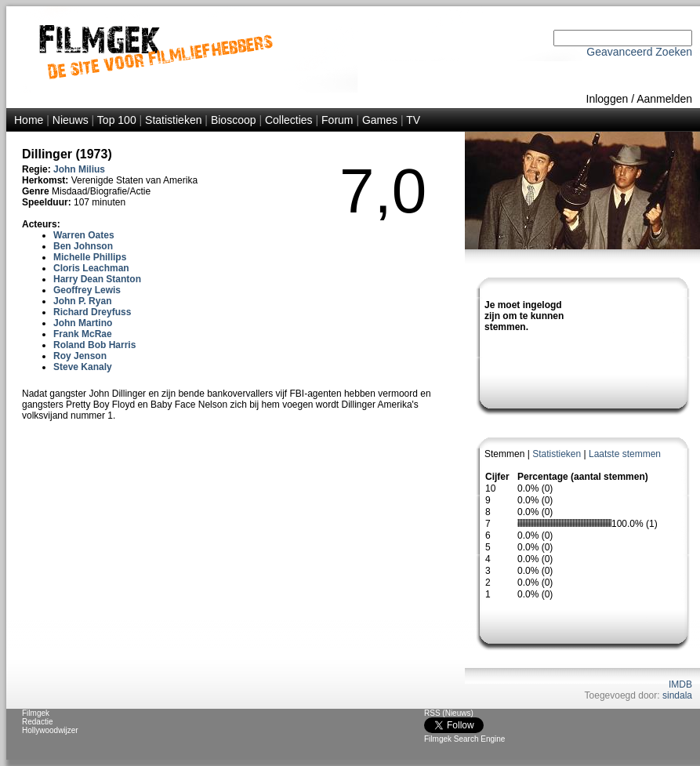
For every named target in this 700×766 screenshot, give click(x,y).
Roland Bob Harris (94, 345)
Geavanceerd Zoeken (639, 52)
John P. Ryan (82, 301)
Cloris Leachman (91, 268)
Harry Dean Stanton (97, 279)
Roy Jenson (80, 356)
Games (380, 120)
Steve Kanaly (83, 367)
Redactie (37, 722)
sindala (677, 695)
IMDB (680, 684)
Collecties (289, 120)
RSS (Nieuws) (449, 713)
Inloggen (608, 99)
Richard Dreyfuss (92, 312)
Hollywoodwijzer (50, 730)
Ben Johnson (83, 246)
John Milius (79, 169)
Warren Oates (84, 235)
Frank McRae (83, 334)
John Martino (83, 323)
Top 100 (117, 120)
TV (413, 120)
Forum (337, 120)
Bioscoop (234, 120)
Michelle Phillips (90, 257)
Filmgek (36, 713)
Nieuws (71, 120)
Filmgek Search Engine (464, 739)
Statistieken (173, 120)
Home (29, 120)
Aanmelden (664, 99)
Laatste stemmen (625, 454)
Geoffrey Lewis (87, 290)
